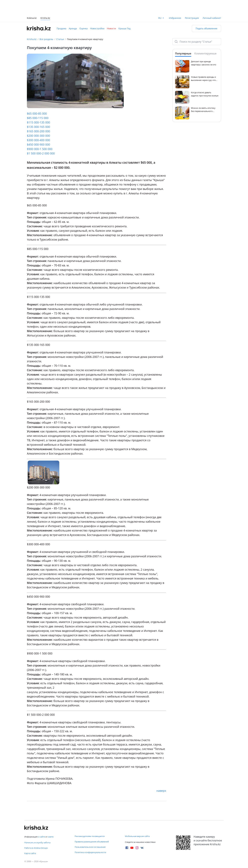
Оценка (84, 28)
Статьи (60, 39)
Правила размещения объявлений (92, 842)
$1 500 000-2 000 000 (41, 153)
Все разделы (46, 39)
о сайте (42, 837)
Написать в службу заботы (37, 843)
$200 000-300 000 (38, 136)
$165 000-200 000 (38, 131)
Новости (111, 28)
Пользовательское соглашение (90, 847)
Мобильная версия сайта (137, 836)
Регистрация (192, 18)
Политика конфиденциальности (90, 852)
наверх (161, 791)
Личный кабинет (212, 18)
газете (50, 837)
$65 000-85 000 (37, 113)
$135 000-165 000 (38, 127)
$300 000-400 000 (38, 140)
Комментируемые (205, 53)
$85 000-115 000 (38, 118)
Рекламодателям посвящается (90, 836)
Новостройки (97, 28)
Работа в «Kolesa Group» (36, 848)
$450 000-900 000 (38, 145)
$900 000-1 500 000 (40, 149)
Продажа (61, 28)
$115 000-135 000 (38, 122)
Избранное (175, 18)
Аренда (73, 28)
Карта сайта (30, 853)
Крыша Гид (124, 28)
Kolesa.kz (32, 18)
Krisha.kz (32, 39)
